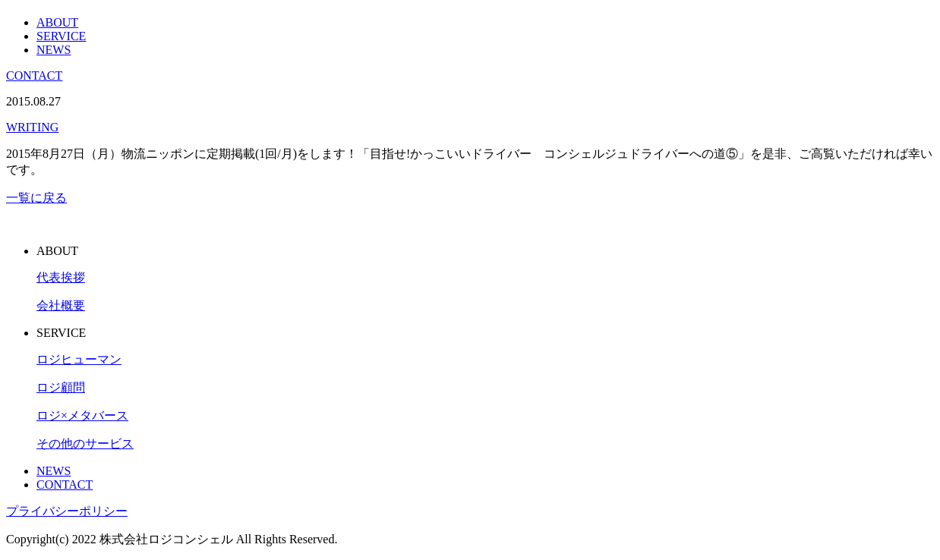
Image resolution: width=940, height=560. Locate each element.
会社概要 (61, 305)
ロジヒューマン (79, 359)
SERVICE (61, 36)
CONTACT (34, 76)
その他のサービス (85, 444)
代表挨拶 (61, 277)
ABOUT (57, 22)
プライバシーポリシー (67, 511)
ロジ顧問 (61, 387)
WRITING (32, 127)
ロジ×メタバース (82, 415)
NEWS (54, 50)
